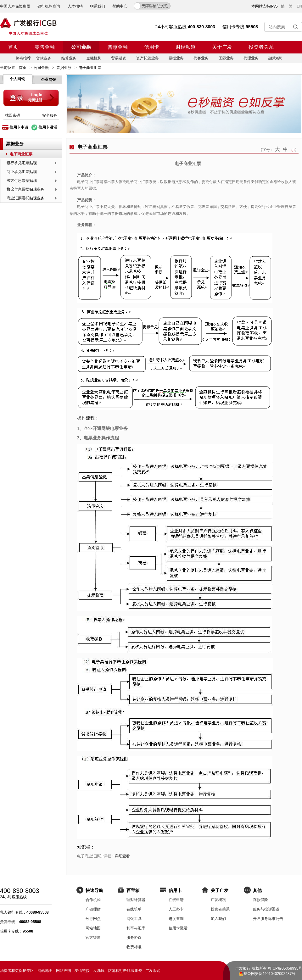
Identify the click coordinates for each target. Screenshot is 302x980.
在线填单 (134, 909)
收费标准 (134, 947)
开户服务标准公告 (268, 919)
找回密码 (13, 115)
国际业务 (226, 58)
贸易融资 (119, 58)
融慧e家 (275, 58)
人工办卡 (176, 909)
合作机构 (93, 900)
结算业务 (69, 58)
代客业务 (201, 58)
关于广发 (222, 47)
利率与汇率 (136, 928)
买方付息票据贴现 (22, 181)
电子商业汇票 (21, 154)
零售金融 (45, 47)
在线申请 (176, 900)
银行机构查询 (49, 6)
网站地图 (93, 928)
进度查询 (176, 919)
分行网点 (93, 919)
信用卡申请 (19, 127)
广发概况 (218, 900)
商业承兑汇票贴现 (22, 172)
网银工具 (134, 919)
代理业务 (251, 58)
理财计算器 (136, 900)
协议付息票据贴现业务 (25, 189)
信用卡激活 (48, 127)
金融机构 (94, 58)
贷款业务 (44, 58)
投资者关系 (261, 47)
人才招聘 (75, 6)
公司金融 (81, 47)
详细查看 (122, 856)
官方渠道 (93, 938)
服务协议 (134, 938)
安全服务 (50, 115)
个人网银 (17, 79)
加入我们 (218, 919)
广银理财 (93, 909)
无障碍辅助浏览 (155, 6)
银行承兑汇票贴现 (22, 163)
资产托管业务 (148, 58)
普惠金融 (118, 47)
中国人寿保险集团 (15, 6)
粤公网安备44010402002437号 (269, 974)
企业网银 (48, 80)
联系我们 (98, 6)
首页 (13, 47)
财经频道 (186, 47)
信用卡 (152, 47)
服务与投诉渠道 (266, 909)
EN (299, 6)
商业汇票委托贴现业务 (25, 198)
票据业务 (176, 58)
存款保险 (260, 900)
